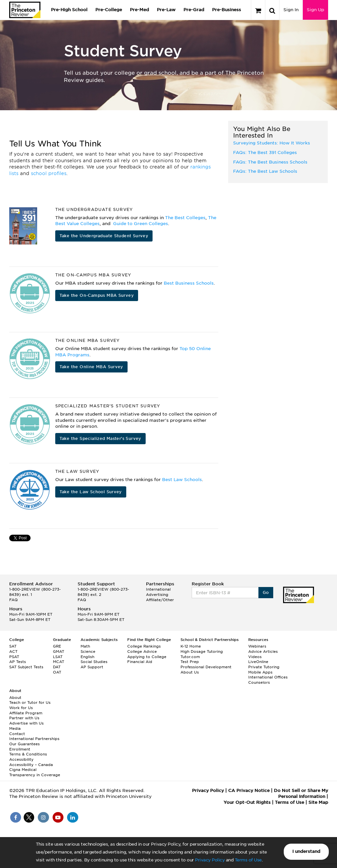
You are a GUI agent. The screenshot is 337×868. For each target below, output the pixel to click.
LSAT (58, 657)
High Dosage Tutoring (202, 651)
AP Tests (18, 662)
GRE (57, 646)
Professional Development (206, 667)
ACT (13, 651)
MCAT (59, 662)
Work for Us (21, 708)
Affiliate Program (26, 713)
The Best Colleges (185, 218)
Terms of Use (248, 860)
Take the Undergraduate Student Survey (104, 236)
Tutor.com (190, 657)
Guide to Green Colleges (141, 224)
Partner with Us (24, 718)
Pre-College (109, 10)
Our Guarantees (24, 744)
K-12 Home (191, 646)
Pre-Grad (194, 10)
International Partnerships (34, 739)
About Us (190, 672)
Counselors (259, 682)
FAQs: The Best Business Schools (270, 162)
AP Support (92, 667)
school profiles (49, 173)
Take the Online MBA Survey (91, 367)
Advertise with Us (26, 723)
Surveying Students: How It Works (272, 143)
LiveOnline (258, 662)
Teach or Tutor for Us (30, 702)
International (158, 589)
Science (88, 651)
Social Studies (94, 662)
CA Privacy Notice (249, 791)
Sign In (291, 10)
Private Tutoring (264, 667)
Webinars (257, 646)
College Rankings (144, 646)
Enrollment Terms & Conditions (28, 752)
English (87, 657)
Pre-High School (69, 10)
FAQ (13, 600)
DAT (57, 667)
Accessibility (21, 759)
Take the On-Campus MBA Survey (97, 295)
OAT (57, 672)
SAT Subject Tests (26, 667)
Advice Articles (263, 651)
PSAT (14, 657)
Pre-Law (166, 10)
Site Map (318, 802)
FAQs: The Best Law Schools (265, 171)
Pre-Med (139, 10)
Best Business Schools (189, 283)
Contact (17, 734)
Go (266, 592)
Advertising (157, 595)
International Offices (268, 677)
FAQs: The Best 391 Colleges (265, 153)
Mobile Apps (260, 672)
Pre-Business (227, 10)
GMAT (59, 651)
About (15, 698)
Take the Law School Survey (91, 492)
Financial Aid (140, 662)
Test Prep (190, 662)
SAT (13, 646)
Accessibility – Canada (31, 765)
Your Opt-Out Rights (247, 802)
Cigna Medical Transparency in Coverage (35, 772)
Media (15, 728)
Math (85, 646)
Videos (255, 657)
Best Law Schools (182, 480)
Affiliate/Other (160, 600)
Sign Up (315, 10)
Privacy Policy (210, 860)
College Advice (142, 651)
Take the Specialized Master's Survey (100, 438)
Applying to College (147, 657)
